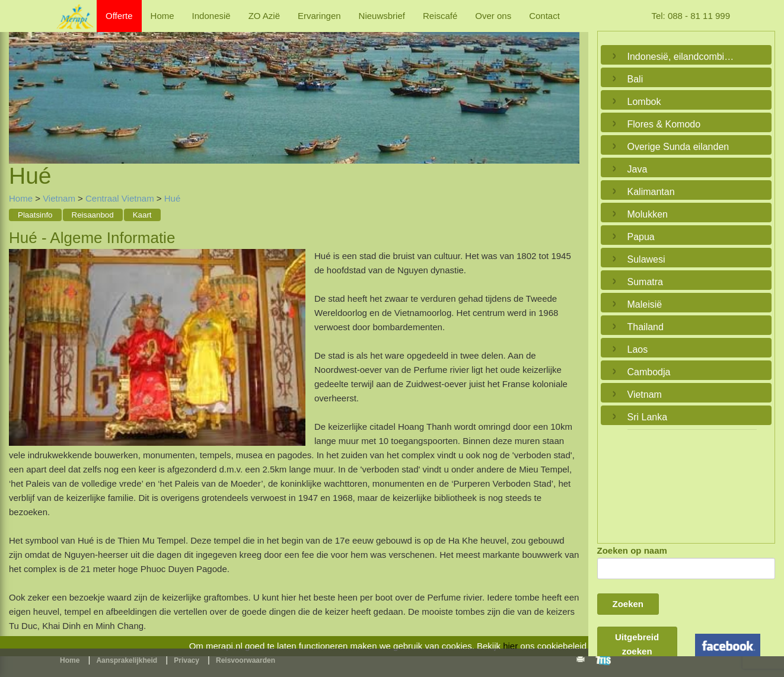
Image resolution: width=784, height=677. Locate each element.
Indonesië (211, 16)
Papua (641, 237)
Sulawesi (646, 259)
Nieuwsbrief (382, 16)
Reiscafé (440, 16)
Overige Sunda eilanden (678, 147)
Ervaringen (319, 16)
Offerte (119, 16)
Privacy (187, 660)
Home (162, 16)
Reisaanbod (93, 215)
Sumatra (645, 282)
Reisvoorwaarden (246, 660)
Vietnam (59, 198)
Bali (635, 79)
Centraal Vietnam (121, 198)
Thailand (646, 327)
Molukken (648, 214)
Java (638, 169)
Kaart (142, 215)
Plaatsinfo (35, 215)
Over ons (493, 16)
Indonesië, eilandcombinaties (683, 57)
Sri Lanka (648, 417)
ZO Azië (264, 16)
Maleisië (645, 304)
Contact (544, 16)
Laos (638, 349)
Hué (173, 198)
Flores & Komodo (664, 124)
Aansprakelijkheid (127, 660)
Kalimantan (651, 192)
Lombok (644, 102)
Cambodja (649, 372)
